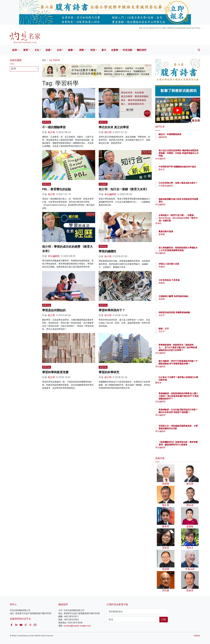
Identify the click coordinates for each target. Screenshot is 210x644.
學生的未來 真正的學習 (114, 127)
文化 (37, 50)
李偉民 (179, 223)
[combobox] (24, 69)
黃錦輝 (179, 302)
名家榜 (115, 50)
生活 (59, 50)
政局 (15, 50)
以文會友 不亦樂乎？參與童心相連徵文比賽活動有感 (187, 380)
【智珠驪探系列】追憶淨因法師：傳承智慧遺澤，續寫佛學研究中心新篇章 (187, 445)
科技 (93, 50)
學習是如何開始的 (54, 310)
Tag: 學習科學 (54, 60)
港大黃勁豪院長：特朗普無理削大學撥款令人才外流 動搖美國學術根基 (187, 250)
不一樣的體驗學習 (54, 127)
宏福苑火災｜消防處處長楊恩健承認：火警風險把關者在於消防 (187, 428)
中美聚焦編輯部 (183, 188)
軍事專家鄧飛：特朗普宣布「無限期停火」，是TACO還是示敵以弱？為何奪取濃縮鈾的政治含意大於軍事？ (187, 350)
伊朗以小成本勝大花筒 (186, 264)
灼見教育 (103, 184)
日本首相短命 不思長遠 (186, 280)
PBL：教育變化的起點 (57, 189)
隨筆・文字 (181, 329)
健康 (70, 50)
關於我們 (142, 50)
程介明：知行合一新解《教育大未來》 (124, 189)
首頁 (44, 60)
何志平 (179, 318)
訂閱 (164, 619)
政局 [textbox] (14, 69)
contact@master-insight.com (77, 626)
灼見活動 (127, 50)
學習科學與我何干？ (112, 310)
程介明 (51, 132)
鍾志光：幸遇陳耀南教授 (187, 134)
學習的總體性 (107, 251)
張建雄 (179, 267)
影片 (104, 50)
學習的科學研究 (109, 372)
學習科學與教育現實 (55, 372)
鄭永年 (179, 172)
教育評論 (47, 122)
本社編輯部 (110, 194)
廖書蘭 (179, 234)
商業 (82, 50)
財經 (48, 50)
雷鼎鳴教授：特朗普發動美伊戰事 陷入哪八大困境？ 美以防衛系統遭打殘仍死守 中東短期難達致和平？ (187, 399)
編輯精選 (180, 137)
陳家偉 (179, 385)
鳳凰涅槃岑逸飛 (183, 231)
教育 (26, 50)
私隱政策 (197, 636)
